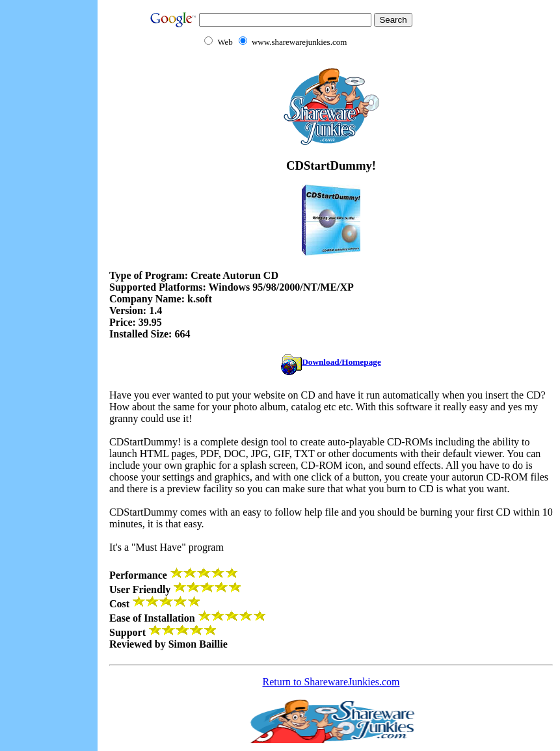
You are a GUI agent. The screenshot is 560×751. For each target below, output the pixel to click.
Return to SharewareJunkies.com (331, 682)
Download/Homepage (331, 362)
